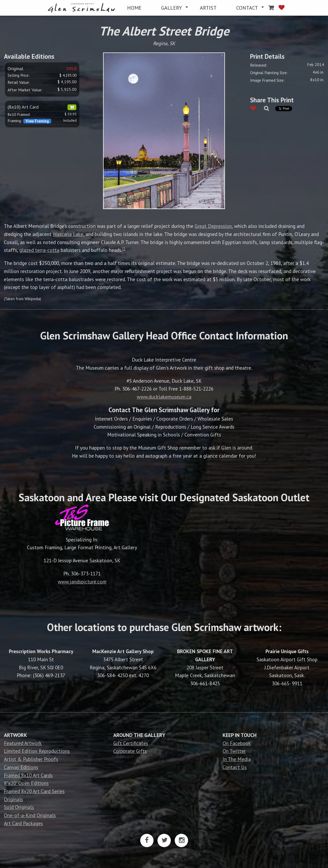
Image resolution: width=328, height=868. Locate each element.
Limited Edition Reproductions (37, 751)
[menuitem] (83, 8)
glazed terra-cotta (39, 250)
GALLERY (171, 8)
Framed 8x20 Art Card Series (34, 791)
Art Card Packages (23, 823)
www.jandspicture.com (82, 581)
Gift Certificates (131, 743)
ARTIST (208, 8)
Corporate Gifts (130, 751)
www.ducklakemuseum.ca (164, 397)
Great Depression (213, 226)
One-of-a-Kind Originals (30, 815)
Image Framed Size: (267, 80)
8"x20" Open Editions (26, 783)
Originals (13, 799)
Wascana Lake (68, 234)
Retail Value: (19, 82)
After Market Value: (25, 90)
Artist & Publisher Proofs (31, 759)
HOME (134, 8)
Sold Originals (19, 807)
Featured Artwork (23, 743)
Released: (259, 65)
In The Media (237, 759)
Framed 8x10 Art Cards (28, 775)
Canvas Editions (21, 767)
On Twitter (234, 751)
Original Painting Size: (269, 73)
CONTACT (247, 8)
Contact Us (235, 767)
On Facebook (237, 743)
